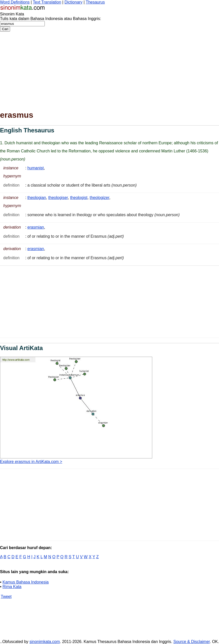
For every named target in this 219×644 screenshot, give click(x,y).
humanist (36, 168)
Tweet (6, 597)
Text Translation (47, 2)
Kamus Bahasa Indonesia (26, 582)
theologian (37, 198)
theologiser (58, 198)
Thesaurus (95, 2)
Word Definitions (15, 2)
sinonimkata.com (45, 642)
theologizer (100, 198)
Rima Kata (12, 587)
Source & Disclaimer (191, 642)
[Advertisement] (109, 70)
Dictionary (73, 2)
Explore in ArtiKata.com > (31, 462)
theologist (79, 198)
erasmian (36, 227)
